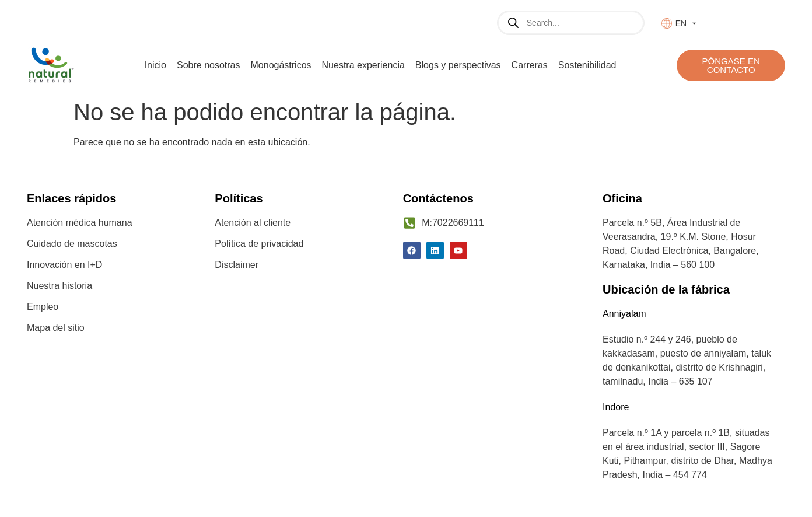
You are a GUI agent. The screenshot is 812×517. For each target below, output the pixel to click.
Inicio (155, 65)
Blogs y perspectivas (458, 65)
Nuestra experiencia (363, 65)
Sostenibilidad (587, 65)
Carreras (530, 65)
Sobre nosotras (209, 65)
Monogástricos (281, 65)
